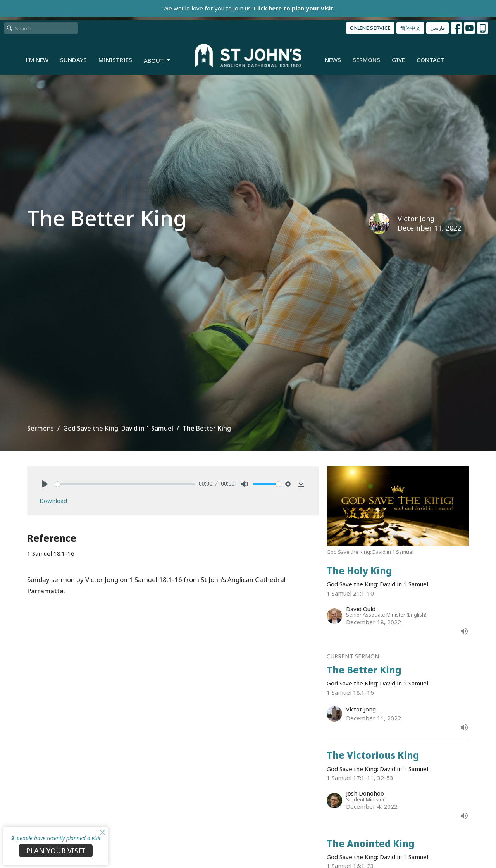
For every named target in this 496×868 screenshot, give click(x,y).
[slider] (125, 484)
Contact (431, 60)
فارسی (437, 28)
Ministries (115, 60)
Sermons (366, 60)
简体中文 (410, 28)
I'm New (37, 60)
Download (53, 501)
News (333, 60)
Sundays (73, 60)
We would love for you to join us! (249, 8)
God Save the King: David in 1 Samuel (118, 428)
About (158, 61)
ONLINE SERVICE (370, 28)
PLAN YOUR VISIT (56, 851)
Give (398, 60)
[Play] (45, 484)
